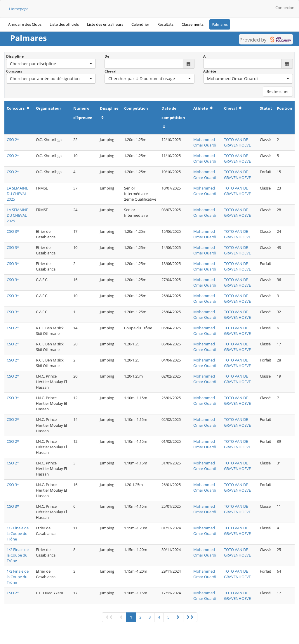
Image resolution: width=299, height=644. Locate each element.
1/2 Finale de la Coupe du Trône (18, 533)
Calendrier (140, 24)
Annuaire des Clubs (25, 24)
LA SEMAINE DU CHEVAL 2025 (17, 194)
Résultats (165, 24)
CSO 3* (13, 231)
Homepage (19, 9)
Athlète (210, 71)
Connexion (285, 8)
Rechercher (278, 91)
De (107, 56)
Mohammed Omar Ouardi (205, 142)
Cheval (111, 71)
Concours (14, 71)
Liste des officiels (64, 24)
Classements (193, 24)
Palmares (220, 24)
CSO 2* (13, 140)
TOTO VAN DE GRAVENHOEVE (237, 142)
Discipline (15, 56)
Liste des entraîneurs (105, 24)
